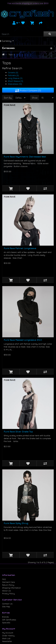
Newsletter (7, 641)
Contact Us (7, 604)
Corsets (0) (13, 72)
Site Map (6, 606)
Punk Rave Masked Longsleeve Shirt (23, 340)
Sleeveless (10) (15, 84)
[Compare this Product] (45, 188)
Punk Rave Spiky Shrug (16, 523)
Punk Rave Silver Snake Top (18, 432)
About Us (6, 591)
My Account (8, 633)
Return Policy (8, 585)
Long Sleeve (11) (15, 78)
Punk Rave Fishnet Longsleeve (20, 248)
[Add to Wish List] (28, 188)
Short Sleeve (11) (15, 81)
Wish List (6, 638)
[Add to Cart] (11, 188)
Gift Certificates (9, 620)
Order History (8, 635)
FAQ (4, 579)
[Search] (22, 34)
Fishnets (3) (13, 75)
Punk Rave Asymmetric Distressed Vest (25, 157)
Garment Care (8, 582)
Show (35, 98)
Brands (5, 617)
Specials (6, 622)
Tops (11, 54)
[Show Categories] (51, 48)
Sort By (8, 98)
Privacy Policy (8, 593)
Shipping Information (11, 588)
